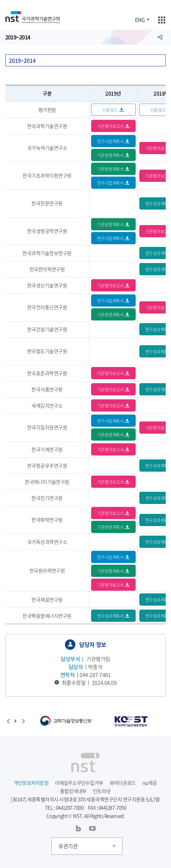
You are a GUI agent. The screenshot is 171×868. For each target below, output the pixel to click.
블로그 (79, 828)
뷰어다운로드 (123, 783)
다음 (23, 721)
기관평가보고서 (110, 126)
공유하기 (160, 37)
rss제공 (150, 783)
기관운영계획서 (110, 155)
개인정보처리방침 (31, 783)
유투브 (92, 828)
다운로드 (110, 110)
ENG (140, 19)
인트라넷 (102, 791)
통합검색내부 (73, 791)
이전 (8, 721)
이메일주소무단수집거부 (79, 783)
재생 (16, 721)
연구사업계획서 (110, 141)
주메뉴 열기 (162, 20)
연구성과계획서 (110, 616)
